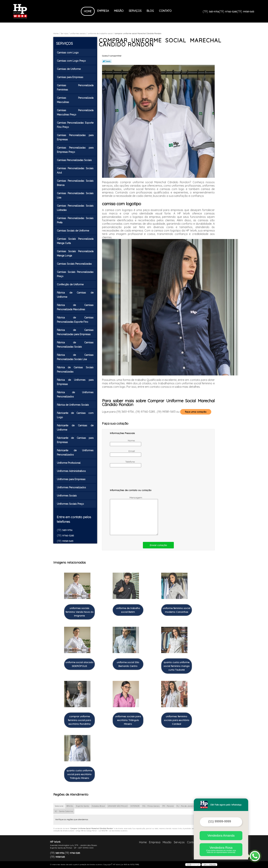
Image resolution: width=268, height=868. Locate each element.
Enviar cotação (158, 545)
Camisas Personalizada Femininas (75, 87)
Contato (165, 11)
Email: (123, 453)
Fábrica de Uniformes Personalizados (75, 394)
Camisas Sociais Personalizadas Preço (75, 274)
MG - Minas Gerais (151, 806)
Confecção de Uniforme (71, 284)
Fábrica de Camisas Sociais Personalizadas (75, 370)
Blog (150, 11)
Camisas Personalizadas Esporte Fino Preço (75, 125)
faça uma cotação (196, 412)
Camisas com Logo (68, 53)
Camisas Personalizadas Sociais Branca (75, 183)
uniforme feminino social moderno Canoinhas (176, 610)
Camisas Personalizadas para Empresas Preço (75, 150)
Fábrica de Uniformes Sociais (73, 405)
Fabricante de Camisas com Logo (75, 415)
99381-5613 (249, 12)
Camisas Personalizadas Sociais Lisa (75, 195)
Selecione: (59, 806)
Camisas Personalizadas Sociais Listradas (75, 208)
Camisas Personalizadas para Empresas (75, 137)
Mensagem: (127, 516)
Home (88, 11)
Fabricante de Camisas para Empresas (75, 440)
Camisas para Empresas (70, 77)
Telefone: (123, 464)
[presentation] (132, 480)
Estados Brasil (98, 806)
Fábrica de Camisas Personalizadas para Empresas (75, 332)
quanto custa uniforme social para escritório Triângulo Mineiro (79, 774)
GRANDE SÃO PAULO (118, 806)
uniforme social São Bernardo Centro (128, 664)
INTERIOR (135, 806)
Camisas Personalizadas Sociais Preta (75, 220)
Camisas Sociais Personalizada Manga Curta (75, 241)
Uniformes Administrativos (72, 471)
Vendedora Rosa (221, 850)
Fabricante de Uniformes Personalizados (75, 453)
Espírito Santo (82, 806)
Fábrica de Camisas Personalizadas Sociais (75, 345)
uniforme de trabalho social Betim (128, 610)
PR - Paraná (168, 806)
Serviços (135, 11)
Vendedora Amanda (221, 836)
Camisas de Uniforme (69, 69)
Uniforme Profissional (69, 463)
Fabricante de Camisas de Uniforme (75, 428)
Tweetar (107, 61)
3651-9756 (214, 12)
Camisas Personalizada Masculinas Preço (75, 112)
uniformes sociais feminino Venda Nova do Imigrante (79, 612)
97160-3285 (231, 12)
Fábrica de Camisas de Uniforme (75, 295)
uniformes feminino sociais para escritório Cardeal (177, 720)
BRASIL (70, 806)
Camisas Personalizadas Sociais (75, 160)
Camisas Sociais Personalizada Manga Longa (75, 253)
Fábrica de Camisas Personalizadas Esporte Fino (75, 320)
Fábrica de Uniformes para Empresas (75, 382)
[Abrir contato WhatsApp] (255, 856)
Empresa (103, 11)
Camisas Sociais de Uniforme (73, 231)
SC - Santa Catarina (64, 811)
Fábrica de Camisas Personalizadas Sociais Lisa (75, 357)
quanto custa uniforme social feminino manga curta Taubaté (176, 666)
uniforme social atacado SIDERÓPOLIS (79, 664)
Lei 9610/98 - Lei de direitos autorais (113, 831)
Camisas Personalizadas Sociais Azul (75, 170)
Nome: (123, 443)
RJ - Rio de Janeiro (185, 806)
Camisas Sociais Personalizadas (75, 264)
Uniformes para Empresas (72, 479)
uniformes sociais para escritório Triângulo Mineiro (128, 720)
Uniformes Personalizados (72, 487)
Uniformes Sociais (67, 496)
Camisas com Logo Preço (72, 61)
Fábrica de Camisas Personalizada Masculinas (75, 307)
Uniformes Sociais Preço (71, 504)
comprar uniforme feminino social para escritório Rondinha (79, 720)
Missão (119, 11)
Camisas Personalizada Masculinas (75, 100)
